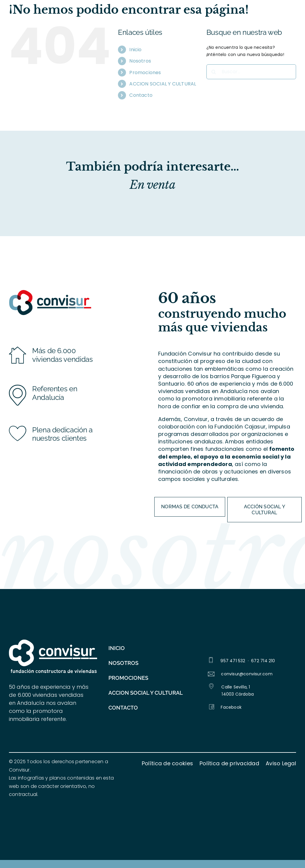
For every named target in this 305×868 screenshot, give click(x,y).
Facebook (225, 707)
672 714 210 (263, 661)
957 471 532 (233, 661)
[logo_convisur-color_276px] (50, 292)
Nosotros (140, 61)
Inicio (135, 50)
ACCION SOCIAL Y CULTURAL (163, 84)
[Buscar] (214, 72)
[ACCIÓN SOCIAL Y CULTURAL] (265, 509)
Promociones (145, 73)
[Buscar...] (251, 72)
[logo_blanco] (53, 642)
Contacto (141, 95)
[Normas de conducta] (190, 507)
